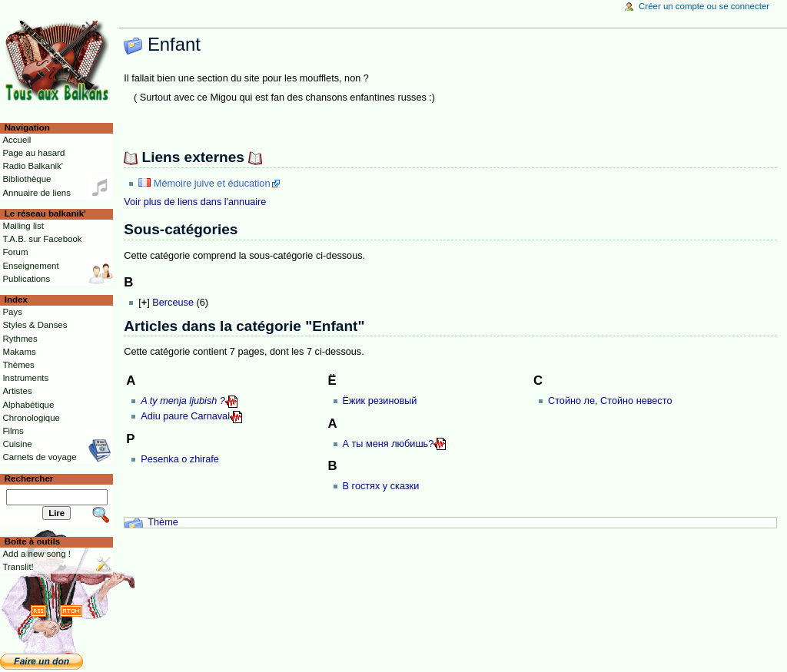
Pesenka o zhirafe (180, 459)
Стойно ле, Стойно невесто (610, 401)
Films (13, 431)
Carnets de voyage (39, 457)
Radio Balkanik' (33, 166)
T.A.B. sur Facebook (42, 239)
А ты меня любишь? (389, 444)
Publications (26, 279)
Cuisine (17, 444)
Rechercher (29, 478)
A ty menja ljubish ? (183, 401)
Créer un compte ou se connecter (704, 6)
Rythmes (20, 339)
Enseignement (30, 266)
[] (144, 303)
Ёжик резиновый (380, 401)
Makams (19, 352)
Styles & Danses (35, 325)
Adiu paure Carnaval (185, 416)
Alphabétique (28, 405)
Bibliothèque (27, 179)
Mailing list (23, 226)
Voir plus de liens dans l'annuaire (195, 202)
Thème (163, 522)
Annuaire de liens (37, 193)
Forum (15, 252)
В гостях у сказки (381, 486)
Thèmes (18, 365)
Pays (12, 312)
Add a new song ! (37, 554)
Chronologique (31, 418)
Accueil (17, 140)
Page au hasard (33, 153)
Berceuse (173, 303)
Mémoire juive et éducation (212, 184)
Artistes (17, 391)
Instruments (25, 378)
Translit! (18, 567)
